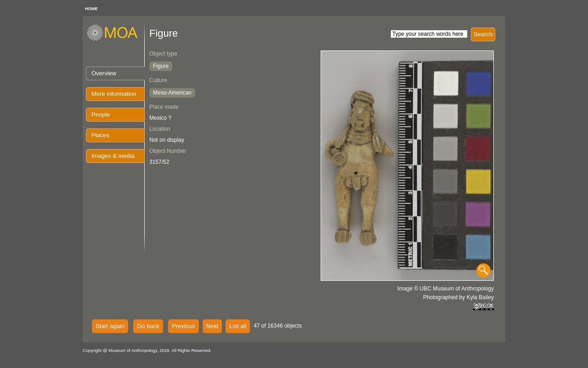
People (101, 114)
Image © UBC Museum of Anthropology (446, 289)
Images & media (113, 156)
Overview (104, 73)
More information (114, 94)
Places (100, 135)
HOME (91, 9)
